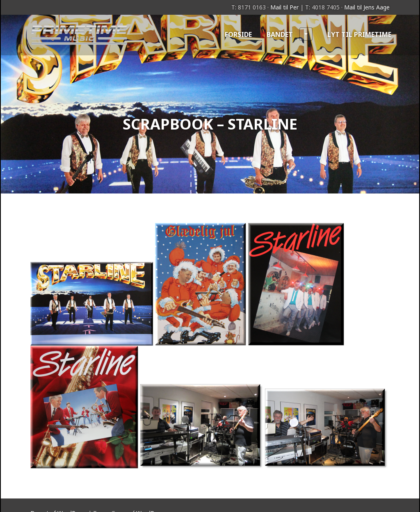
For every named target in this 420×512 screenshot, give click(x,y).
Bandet (290, 34)
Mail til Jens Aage (367, 7)
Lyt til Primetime (359, 34)
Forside (238, 34)
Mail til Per (284, 7)
